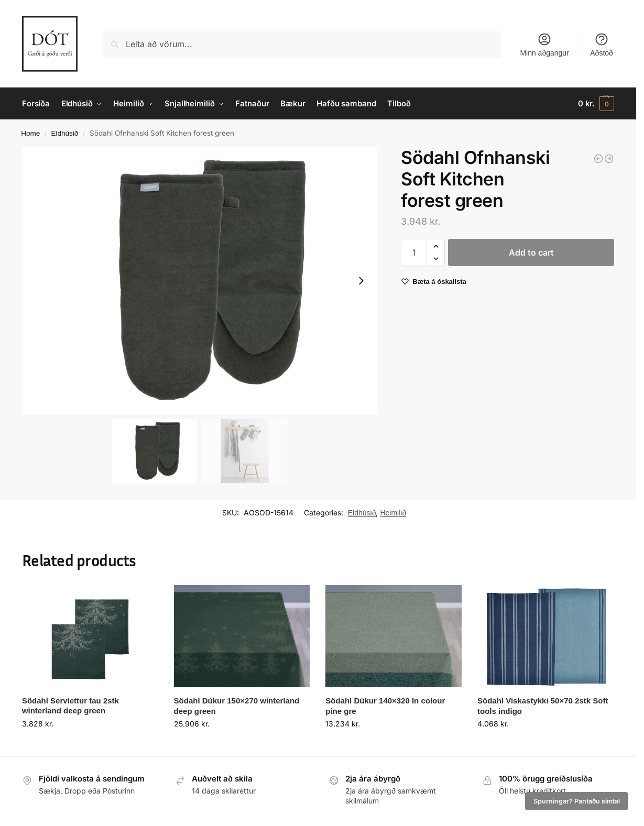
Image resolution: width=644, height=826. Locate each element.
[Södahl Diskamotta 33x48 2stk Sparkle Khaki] (598, 159)
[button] (596, 104)
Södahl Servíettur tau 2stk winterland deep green (70, 706)
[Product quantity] (414, 252)
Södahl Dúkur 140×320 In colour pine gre (385, 706)
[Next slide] (361, 281)
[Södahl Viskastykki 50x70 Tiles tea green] (609, 159)
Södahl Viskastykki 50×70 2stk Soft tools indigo (543, 706)
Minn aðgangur (544, 45)
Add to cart (531, 252)
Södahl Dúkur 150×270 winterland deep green (237, 706)
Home (30, 133)
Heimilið (393, 513)
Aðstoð (602, 45)
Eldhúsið (65, 133)
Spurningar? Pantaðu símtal (577, 801)
